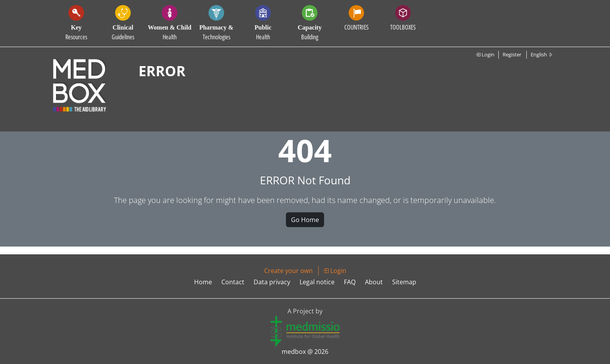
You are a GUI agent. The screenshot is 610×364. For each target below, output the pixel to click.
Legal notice (317, 282)
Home (203, 282)
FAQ (350, 282)
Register (512, 54)
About (374, 282)
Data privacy (272, 282)
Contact (233, 282)
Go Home (305, 220)
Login (485, 54)
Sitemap (404, 282)
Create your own (288, 271)
